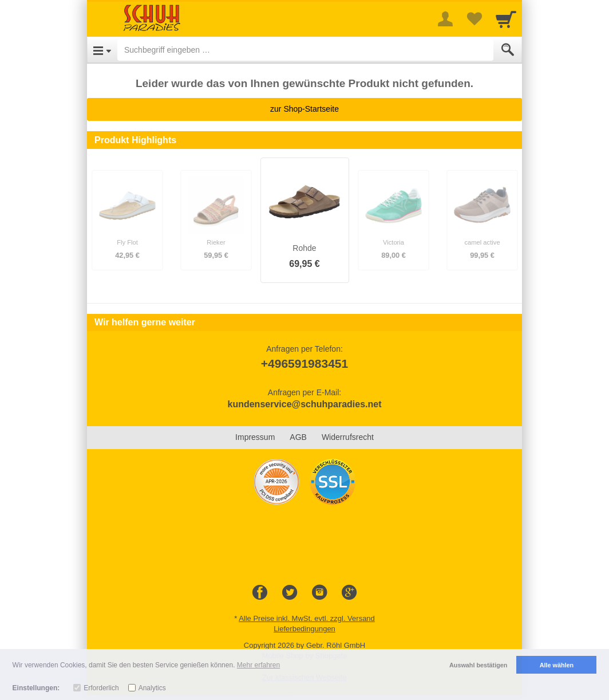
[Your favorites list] (474, 19)
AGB (298, 437)
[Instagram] (319, 593)
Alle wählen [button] (557, 665)
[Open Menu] (102, 50)
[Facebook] (260, 593)
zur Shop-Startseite (304, 109)
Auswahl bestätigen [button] (478, 665)
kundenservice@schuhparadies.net (304, 404)
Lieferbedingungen (304, 629)
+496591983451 (304, 363)
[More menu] (445, 19)
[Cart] (506, 19)
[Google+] (349, 593)
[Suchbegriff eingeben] (305, 50)
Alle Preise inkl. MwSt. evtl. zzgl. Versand (307, 618)
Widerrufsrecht (348, 437)
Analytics (152, 688)
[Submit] (508, 50)
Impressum (255, 437)
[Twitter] (290, 593)
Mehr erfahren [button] (258, 665)
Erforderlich (101, 688)
